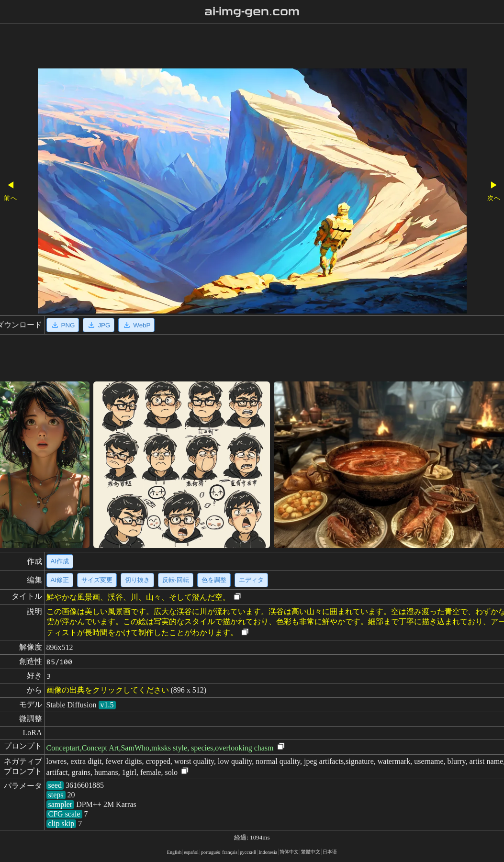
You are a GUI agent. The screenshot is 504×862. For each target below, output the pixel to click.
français (230, 852)
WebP (136, 325)
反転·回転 (176, 580)
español (191, 852)
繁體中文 (311, 852)
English (174, 852)
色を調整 (214, 580)
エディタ (251, 580)
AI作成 (60, 561)
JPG (99, 325)
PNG (63, 325)
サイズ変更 (97, 580)
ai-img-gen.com (252, 11)
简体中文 (289, 852)
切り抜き (137, 580)
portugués (210, 852)
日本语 (330, 852)
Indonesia (268, 852)
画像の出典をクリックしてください (108, 690)
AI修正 (60, 580)
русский (248, 852)
